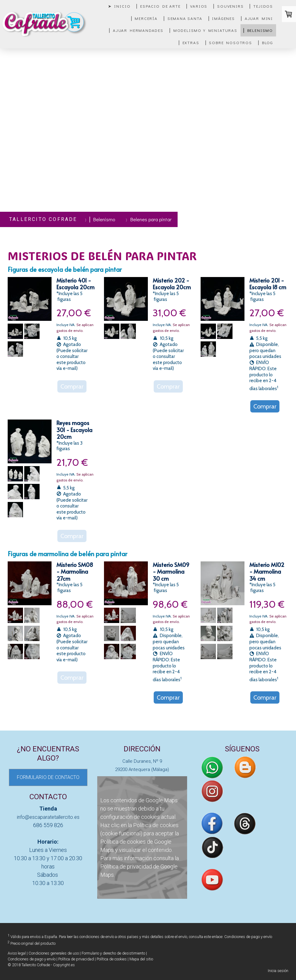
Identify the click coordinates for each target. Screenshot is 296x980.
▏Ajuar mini (257, 18)
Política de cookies (156, 825)
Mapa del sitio (141, 959)
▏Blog (266, 42)
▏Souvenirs (229, 6)
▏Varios (197, 6)
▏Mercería (144, 18)
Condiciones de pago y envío (248, 937)
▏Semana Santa (183, 18)
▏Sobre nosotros (229, 42)
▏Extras (189, 42)
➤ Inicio (119, 6)
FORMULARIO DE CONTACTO (48, 777)
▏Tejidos (261, 6)
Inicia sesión (278, 971)
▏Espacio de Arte (158, 6)
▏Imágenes (222, 18)
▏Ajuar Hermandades (136, 30)
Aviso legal (17, 953)
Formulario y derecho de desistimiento (113, 953)
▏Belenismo (258, 30)
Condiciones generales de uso (54, 953)
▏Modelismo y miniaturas (204, 30)
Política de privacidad (126, 866)
